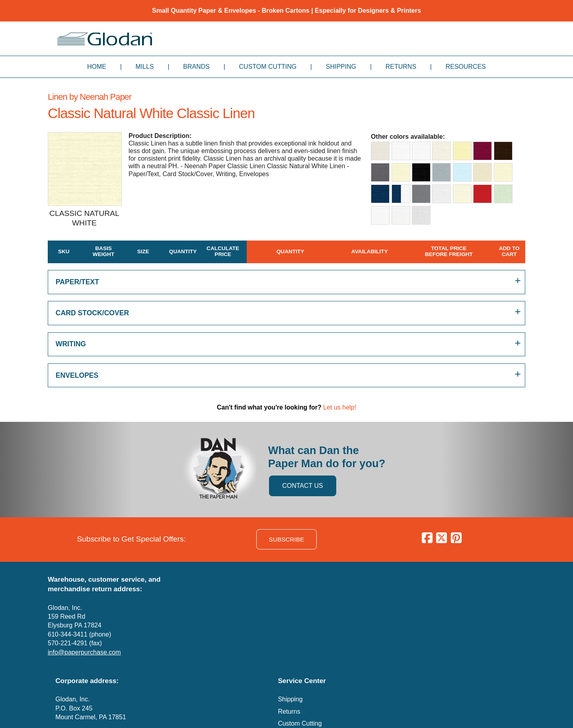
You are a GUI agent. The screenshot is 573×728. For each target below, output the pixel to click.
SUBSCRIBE (287, 539)
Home (97, 67)
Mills (145, 67)
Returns (401, 67)
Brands (196, 67)
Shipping (341, 67)
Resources (466, 67)
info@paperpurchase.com (84, 652)
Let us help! (340, 407)
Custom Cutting (268, 67)
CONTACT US (303, 486)
